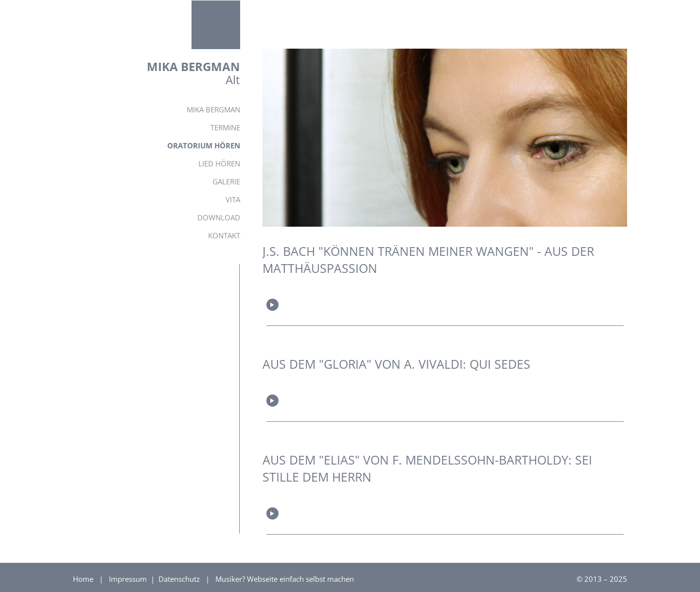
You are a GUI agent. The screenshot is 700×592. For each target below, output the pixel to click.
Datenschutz (180, 579)
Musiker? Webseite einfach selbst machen (285, 579)
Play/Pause (272, 305)
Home (83, 579)
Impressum (129, 579)
